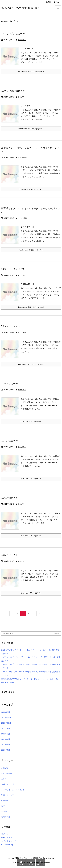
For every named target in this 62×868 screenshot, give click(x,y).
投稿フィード (7, 837)
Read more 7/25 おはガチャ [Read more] (31, 593)
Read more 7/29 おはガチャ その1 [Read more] (31, 364)
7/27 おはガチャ (10, 441)
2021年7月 (6, 739)
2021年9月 (6, 728)
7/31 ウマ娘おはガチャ (13, 34)
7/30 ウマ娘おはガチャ (13, 91)
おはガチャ (22, 40)
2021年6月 (6, 745)
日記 (3, 806)
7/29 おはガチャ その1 (13, 326)
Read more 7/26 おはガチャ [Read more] (31, 536)
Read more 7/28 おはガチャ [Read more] (31, 422)
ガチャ (4, 779)
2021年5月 (6, 750)
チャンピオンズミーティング (13, 790)
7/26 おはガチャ (10, 498)
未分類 (4, 811)
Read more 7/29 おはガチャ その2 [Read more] (31, 307)
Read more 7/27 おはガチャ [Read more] (31, 479)
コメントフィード (9, 841)
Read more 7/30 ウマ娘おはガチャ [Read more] (31, 129)
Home (5, 21)
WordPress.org (7, 845)
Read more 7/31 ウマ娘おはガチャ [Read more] (31, 72)
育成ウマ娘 (6, 817)
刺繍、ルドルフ (8, 795)
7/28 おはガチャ (10, 384)
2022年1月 (6, 712)
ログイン (5, 834)
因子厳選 (5, 801)
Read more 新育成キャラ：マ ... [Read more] (31, 189)
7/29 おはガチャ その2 (13, 269)
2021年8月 (6, 734)
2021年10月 (6, 723)
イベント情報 (23, 158)
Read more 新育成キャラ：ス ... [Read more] (31, 250)
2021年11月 (6, 718)
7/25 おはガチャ (10, 555)
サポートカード (8, 784)
